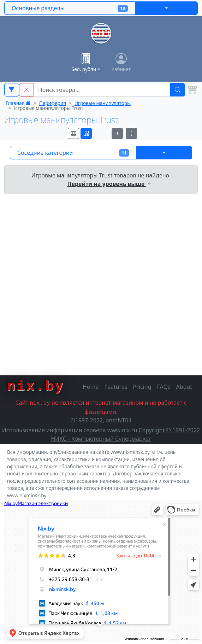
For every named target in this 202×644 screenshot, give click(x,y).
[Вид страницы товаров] (73, 133)
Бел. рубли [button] (84, 63)
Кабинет (121, 63)
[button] (26, 90)
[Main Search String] (102, 90)
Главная (18, 103)
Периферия (53, 103)
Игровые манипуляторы (103, 103)
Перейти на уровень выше (109, 184)
